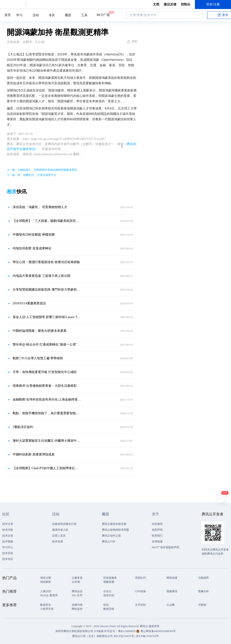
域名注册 (46, 578)
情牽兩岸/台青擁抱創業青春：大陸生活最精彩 (45, 386)
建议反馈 (170, 4)
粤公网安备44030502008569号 (158, 631)
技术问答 (8, 530)
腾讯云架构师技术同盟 (115, 530)
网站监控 (77, 609)
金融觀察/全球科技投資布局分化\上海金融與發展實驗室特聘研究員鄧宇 (47, 399)
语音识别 (109, 595)
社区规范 (157, 524)
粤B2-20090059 (127, 631)
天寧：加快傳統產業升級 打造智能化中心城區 (45, 372)
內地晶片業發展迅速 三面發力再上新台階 (42, 276)
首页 (8, 15)
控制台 (186, 4)
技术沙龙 (8, 536)
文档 (156, 4)
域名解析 (46, 582)
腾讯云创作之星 (111, 536)
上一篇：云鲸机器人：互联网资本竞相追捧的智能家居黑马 (42, 170)
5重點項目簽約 (23, 427)
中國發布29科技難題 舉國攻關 (34, 235)
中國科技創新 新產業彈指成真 (34, 454)
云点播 (171, 605)
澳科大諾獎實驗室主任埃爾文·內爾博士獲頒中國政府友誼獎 (47, 441)
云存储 (76, 582)
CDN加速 (140, 591)
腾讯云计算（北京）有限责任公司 (92, 636)
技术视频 (8, 542)
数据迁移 (109, 609)
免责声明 (157, 530)
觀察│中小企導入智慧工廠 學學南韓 (38, 358)
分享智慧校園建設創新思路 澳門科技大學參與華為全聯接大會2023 (47, 290)
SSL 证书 (77, 595)
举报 (132, 41)
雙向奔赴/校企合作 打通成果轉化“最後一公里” (45, 345)
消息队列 (140, 578)
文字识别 (140, 605)
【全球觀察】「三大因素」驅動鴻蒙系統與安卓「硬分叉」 (47, 221)
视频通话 (172, 591)
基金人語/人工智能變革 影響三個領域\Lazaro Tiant (47, 317)
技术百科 (8, 553)
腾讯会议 (77, 591)
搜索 (198, 15)
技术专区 (8, 559)
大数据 (202, 605)
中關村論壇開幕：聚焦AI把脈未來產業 (40, 331)
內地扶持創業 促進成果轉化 (32, 248)
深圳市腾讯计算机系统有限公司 (74, 631)
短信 (106, 605)
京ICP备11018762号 (147, 636)
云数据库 (203, 578)
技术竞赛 (58, 542)
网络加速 (172, 578)
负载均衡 (77, 605)
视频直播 (109, 582)
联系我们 (157, 536)
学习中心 (8, 547)
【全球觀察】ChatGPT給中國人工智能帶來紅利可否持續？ (47, 468)
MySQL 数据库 (49, 595)
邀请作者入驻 (60, 530)
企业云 (107, 591)
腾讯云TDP (109, 542)
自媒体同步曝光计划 (64, 524)
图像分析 (203, 591)
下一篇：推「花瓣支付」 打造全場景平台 (31, 175)
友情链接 (157, 542)
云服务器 (77, 578)
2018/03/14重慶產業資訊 (29, 303)
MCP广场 (103, 15)
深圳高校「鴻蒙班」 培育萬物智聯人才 (40, 207)
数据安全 (46, 605)
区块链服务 (110, 578)
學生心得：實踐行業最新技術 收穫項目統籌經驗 (46, 262)
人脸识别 (46, 591)
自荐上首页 (59, 536)
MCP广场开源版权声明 (165, 547)
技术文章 (8, 524)
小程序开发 (47, 609)
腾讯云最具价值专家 (114, 524)
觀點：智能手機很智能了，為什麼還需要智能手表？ (47, 413)
